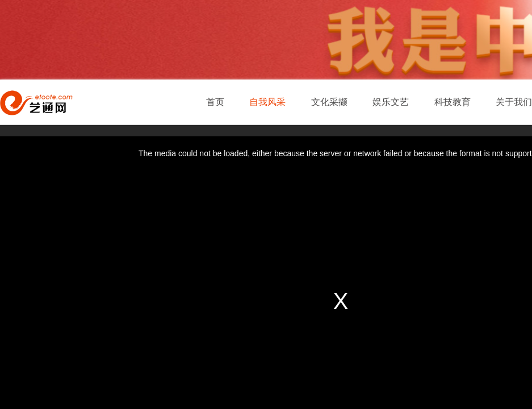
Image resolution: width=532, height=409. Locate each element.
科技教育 (453, 102)
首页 (215, 102)
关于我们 (514, 102)
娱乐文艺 (391, 102)
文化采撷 (329, 102)
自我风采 (267, 102)
